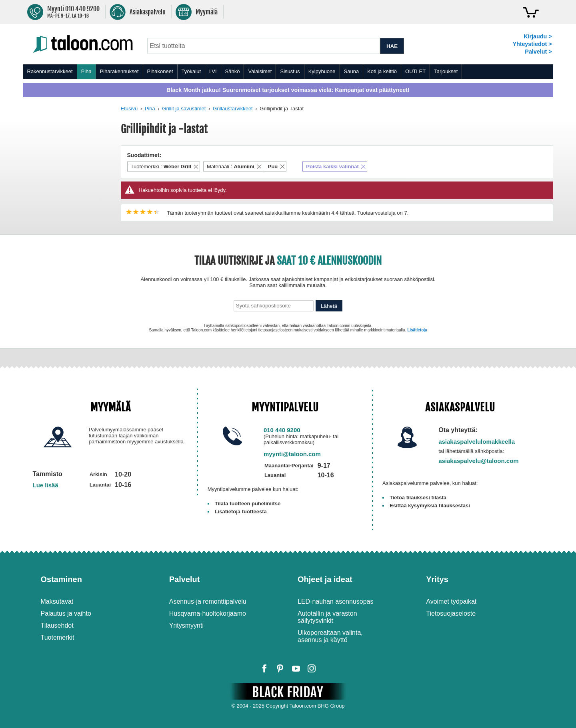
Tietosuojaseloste (451, 613)
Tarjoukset (446, 71)
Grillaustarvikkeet (233, 109)
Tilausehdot (57, 625)
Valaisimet (260, 71)
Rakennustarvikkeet (50, 71)
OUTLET (415, 71)
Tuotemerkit (58, 637)
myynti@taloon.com (292, 454)
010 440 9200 (282, 430)
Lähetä (329, 306)
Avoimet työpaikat (451, 601)
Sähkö (233, 71)
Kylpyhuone (322, 71)
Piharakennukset (119, 71)
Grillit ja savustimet (184, 109)
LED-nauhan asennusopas (335, 601)
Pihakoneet (160, 71)
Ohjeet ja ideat (325, 579)
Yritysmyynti (186, 625)
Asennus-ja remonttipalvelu (208, 601)
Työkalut (191, 71)
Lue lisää (46, 485)
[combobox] (264, 46)
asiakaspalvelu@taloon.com (479, 461)
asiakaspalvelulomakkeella (477, 442)
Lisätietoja (417, 330)
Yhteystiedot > (532, 44)
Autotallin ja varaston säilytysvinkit (327, 617)
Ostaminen (61, 579)
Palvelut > (538, 52)
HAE (392, 46)
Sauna (352, 71)
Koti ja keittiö (382, 71)
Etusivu (129, 109)
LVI (213, 71)
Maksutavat (57, 601)
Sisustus (290, 71)
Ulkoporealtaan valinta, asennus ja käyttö (330, 636)
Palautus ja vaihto (66, 613)
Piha (86, 71)
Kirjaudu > (538, 36)
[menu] (288, 72)
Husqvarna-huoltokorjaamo (208, 613)
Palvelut (185, 579)
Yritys (437, 579)
